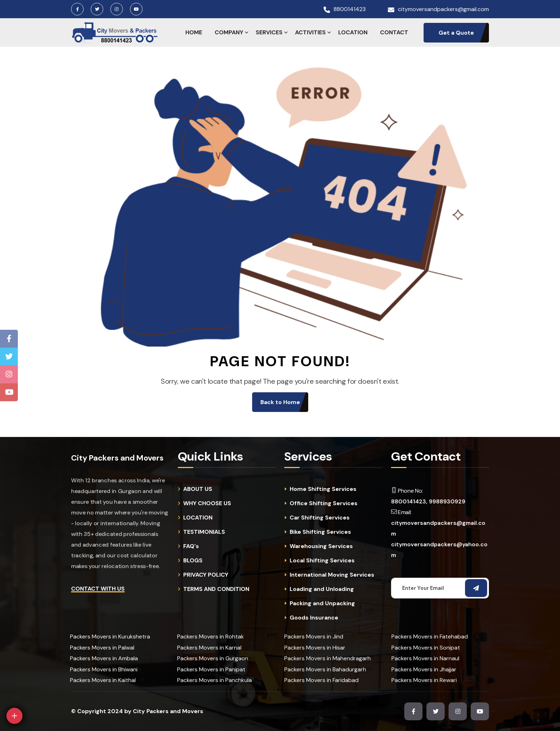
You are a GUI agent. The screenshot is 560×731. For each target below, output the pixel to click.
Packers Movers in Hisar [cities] (315, 648)
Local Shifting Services (322, 561)
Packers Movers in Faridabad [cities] (321, 680)
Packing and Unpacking (322, 603)
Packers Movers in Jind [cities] (314, 636)
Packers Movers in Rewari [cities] (424, 680)
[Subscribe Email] (476, 588)
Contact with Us (98, 589)
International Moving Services (332, 575)
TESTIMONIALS (204, 532)
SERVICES (269, 32)
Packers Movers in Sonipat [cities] (426, 648)
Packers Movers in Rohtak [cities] (211, 636)
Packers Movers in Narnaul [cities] (425, 658)
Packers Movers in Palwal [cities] (102, 648)
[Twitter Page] (9, 357)
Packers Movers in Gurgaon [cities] (213, 658)
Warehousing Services (321, 546)
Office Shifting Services (324, 503)
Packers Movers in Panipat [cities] (211, 669)
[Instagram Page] (9, 374)
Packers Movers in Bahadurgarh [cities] (325, 669)
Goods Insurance (314, 618)
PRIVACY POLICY (206, 575)
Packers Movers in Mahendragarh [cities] (327, 658)
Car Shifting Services (320, 518)
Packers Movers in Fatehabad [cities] (430, 636)
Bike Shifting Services (320, 532)
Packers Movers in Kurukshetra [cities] (110, 636)
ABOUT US (198, 489)
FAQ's (191, 546)
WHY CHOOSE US (207, 503)
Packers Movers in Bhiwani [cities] (104, 669)
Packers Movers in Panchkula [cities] (214, 680)
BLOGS (193, 561)
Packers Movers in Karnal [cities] (209, 648)
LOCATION (353, 32)
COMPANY (229, 32)
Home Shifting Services (323, 489)
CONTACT (394, 32)
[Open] (14, 716)
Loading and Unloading (322, 589)
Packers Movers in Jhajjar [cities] (424, 669)
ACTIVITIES (310, 32)
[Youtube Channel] (9, 392)
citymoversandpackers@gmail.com (443, 9)
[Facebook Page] (9, 339)
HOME (194, 32)
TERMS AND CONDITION (216, 589)
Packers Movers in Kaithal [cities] (103, 680)
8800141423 (350, 9)
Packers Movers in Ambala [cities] (104, 658)
